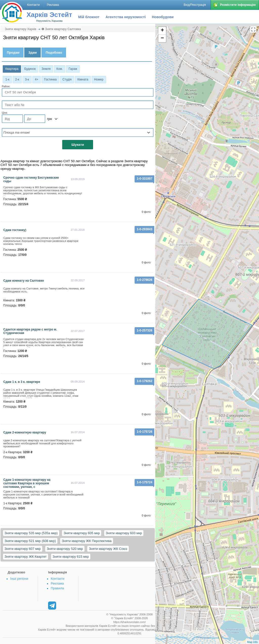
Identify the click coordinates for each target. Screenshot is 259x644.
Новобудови (163, 17)
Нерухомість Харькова (49, 21)
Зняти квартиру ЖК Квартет (26, 557)
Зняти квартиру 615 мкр (71, 557)
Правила (57, 588)
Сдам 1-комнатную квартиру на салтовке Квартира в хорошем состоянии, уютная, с (27, 483)
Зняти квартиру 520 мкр (65, 549)
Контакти (57, 579)
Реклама (57, 583)
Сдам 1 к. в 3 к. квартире (22, 382)
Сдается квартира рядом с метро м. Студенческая (30, 331)
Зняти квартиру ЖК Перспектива (87, 541)
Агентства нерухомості (126, 17)
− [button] (162, 38)
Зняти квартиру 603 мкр (124, 533)
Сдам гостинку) (15, 230)
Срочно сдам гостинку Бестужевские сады (31, 179)
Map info (252, 642)
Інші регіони (19, 579)
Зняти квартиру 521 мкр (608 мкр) (30, 541)
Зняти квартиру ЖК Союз (108, 549)
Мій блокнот (89, 17)
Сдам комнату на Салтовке (24, 281)
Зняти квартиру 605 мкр (82, 533)
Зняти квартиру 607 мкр (23, 549)
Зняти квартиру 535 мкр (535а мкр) (31, 533)
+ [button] (162, 31)
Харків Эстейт (49, 15)
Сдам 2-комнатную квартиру (25, 432)
